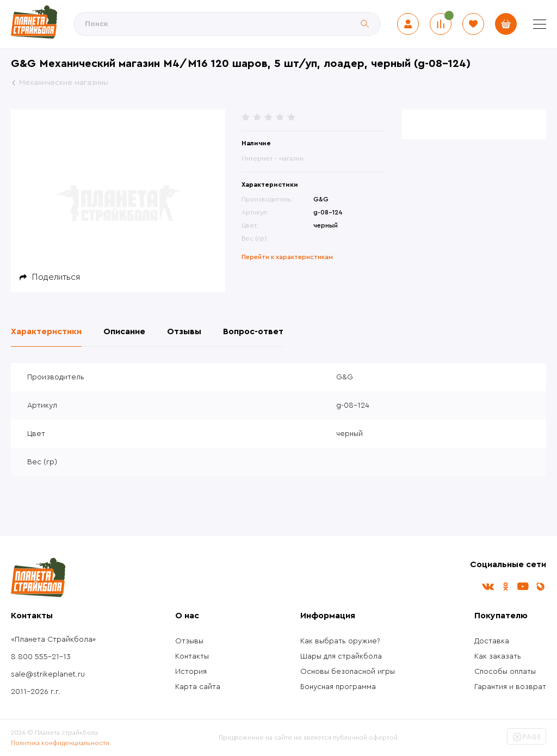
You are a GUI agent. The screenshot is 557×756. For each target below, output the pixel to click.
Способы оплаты (505, 672)
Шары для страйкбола (341, 656)
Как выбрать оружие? (340, 641)
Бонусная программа (338, 687)
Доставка (492, 641)
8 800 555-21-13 (41, 657)
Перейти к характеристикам (287, 257)
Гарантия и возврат (510, 687)
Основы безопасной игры (348, 672)
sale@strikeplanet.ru (48, 674)
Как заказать (498, 656)
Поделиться (56, 277)
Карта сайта (198, 687)
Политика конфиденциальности (60, 743)
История (191, 672)
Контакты (192, 656)
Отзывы (189, 641)
